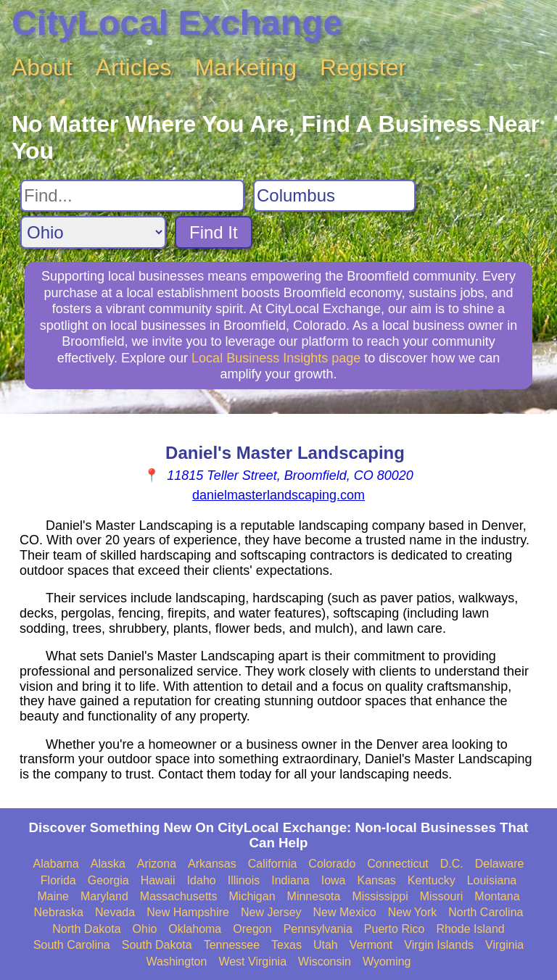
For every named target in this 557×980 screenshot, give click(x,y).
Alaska (108, 864)
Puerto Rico (395, 929)
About (42, 67)
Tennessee (232, 945)
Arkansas (212, 864)
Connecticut (398, 864)
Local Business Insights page (276, 358)
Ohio (145, 929)
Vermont (371, 945)
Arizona (157, 864)
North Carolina (486, 912)
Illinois (244, 880)
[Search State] (93, 232)
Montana (497, 896)
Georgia (108, 880)
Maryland (104, 896)
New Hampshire (188, 912)
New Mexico (345, 912)
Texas (286, 945)
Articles (134, 67)
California (273, 864)
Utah (326, 945)
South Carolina (72, 945)
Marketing (246, 67)
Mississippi (380, 896)
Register (363, 67)
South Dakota (157, 945)
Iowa (334, 880)
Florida (58, 880)
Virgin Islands (439, 945)
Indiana (290, 880)
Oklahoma (195, 929)
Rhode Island (470, 929)
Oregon (252, 929)
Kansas (376, 880)
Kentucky (432, 880)
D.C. (452, 864)
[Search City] (334, 196)
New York (413, 912)
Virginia (504, 945)
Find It (214, 232)
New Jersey (271, 912)
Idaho (202, 880)
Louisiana (492, 880)
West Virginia (252, 962)
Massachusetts (179, 896)
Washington (176, 962)
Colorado (332, 864)
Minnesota (314, 896)
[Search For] (132, 196)
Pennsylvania (318, 929)
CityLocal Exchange (177, 23)
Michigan (252, 896)
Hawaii (158, 880)
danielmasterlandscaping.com (278, 495)
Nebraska (59, 912)
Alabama (56, 864)
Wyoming (387, 962)
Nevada (115, 912)
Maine (53, 896)
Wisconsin (325, 962)
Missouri (442, 896)
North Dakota (86, 929)
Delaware (500, 864)
